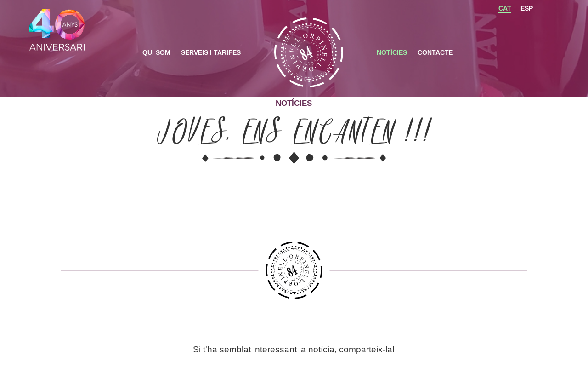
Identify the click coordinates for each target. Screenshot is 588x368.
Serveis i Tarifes (211, 52)
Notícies (392, 52)
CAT (505, 8)
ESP (527, 8)
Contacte (435, 52)
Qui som (156, 52)
